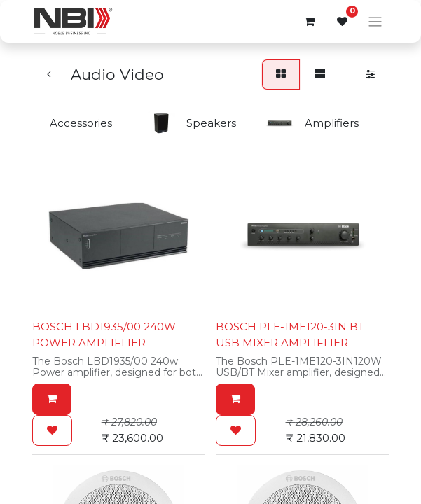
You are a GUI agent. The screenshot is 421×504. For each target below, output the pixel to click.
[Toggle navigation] (375, 21)
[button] (52, 399)
